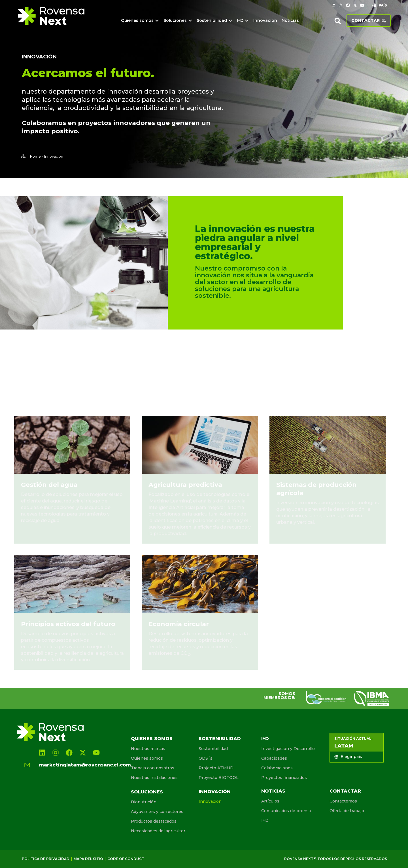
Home (35, 156)
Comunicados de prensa (286, 811)
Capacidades (274, 758)
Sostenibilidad (220, 739)
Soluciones (147, 792)
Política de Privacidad (46, 859)
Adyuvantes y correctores (157, 812)
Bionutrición (144, 802)
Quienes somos (152, 739)
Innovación (215, 792)
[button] (338, 21)
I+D (265, 739)
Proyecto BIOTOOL (219, 778)
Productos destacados (154, 821)
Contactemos (343, 801)
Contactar (345, 791)
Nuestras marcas (148, 749)
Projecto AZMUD (216, 768)
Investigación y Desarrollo (288, 749)
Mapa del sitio (88, 859)
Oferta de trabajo (347, 811)
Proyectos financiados (284, 778)
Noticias (273, 791)
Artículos (270, 801)
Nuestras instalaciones (154, 778)
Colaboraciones (277, 768)
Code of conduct (126, 859)
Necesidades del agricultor (158, 831)
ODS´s (206, 758)
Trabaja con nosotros (153, 768)
